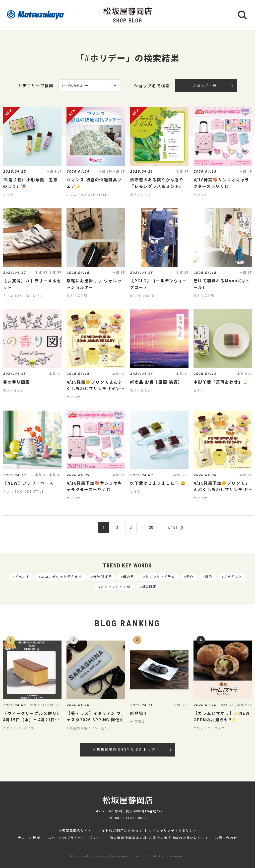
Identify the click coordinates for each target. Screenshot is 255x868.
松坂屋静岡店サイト (75, 831)
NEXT (176, 528)
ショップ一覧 (213, 85)
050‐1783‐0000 (131, 817)
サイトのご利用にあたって (120, 831)
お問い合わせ (226, 838)
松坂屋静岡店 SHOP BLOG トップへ (132, 750)
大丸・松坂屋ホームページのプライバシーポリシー (61, 838)
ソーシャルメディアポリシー (173, 831)
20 (152, 527)
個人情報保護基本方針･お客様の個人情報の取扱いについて (159, 838)
